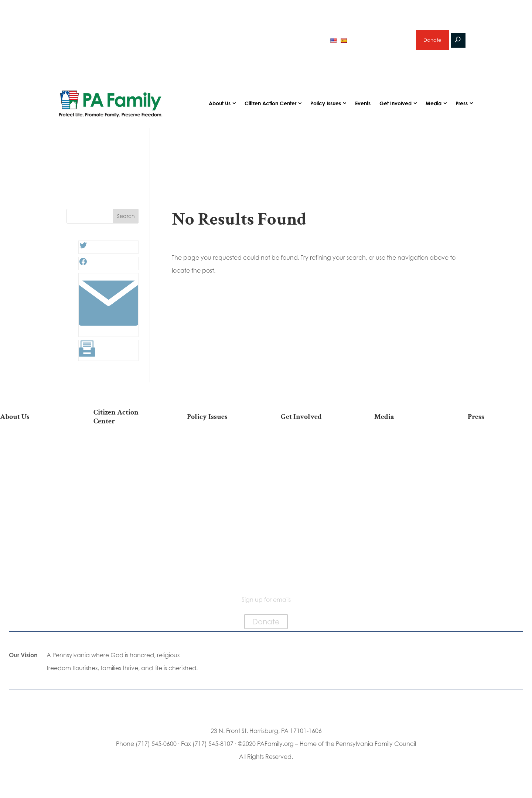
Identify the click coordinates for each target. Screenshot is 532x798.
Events (363, 108)
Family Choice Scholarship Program (32, 550)
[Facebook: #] (83, 268)
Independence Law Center (32, 500)
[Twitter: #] (83, 252)
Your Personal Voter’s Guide (126, 503)
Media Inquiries (500, 462)
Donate (432, 42)
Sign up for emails (380, 42)
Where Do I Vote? (126, 542)
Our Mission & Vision (32, 450)
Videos (406, 473)
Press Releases (500, 450)
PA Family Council (32, 473)
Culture (219, 485)
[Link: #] (108, 335)
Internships (313, 462)
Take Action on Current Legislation (126, 472)
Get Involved (395, 108)
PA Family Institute (32, 485)
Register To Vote (126, 518)
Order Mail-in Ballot (126, 530)
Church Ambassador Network (32, 531)
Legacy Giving (313, 497)
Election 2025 (406, 497)
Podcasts (406, 462)
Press (462, 108)
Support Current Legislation (313, 524)
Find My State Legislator (126, 488)
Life (219, 450)
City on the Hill (32, 516)
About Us (220, 108)
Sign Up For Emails (126, 572)
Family (219, 473)
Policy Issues (326, 108)
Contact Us (32, 565)
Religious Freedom (219, 462)
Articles (406, 450)
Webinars (406, 485)
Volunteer (313, 473)
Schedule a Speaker (313, 551)
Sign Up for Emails (313, 508)
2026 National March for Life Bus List (126, 453)
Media (434, 108)
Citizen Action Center (270, 108)
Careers (313, 485)
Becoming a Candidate (126, 557)
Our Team (32, 462)
